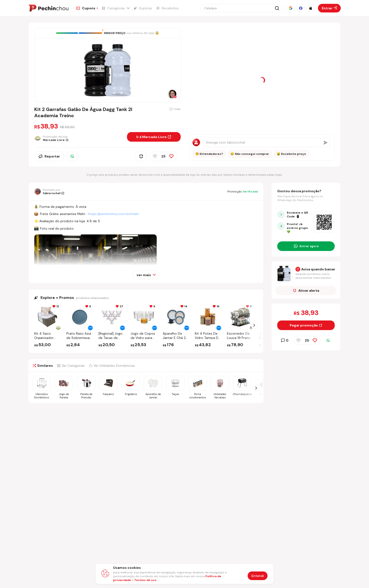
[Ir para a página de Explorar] (143, 8)
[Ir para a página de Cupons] (87, 8)
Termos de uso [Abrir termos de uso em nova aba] (145, 580)
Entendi (258, 576)
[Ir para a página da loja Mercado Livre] (79, 138)
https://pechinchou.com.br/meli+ (113, 214)
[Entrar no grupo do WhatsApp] (306, 246)
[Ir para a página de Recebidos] (167, 8)
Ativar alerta (306, 291)
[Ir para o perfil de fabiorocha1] (49, 192)
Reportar (49, 156)
